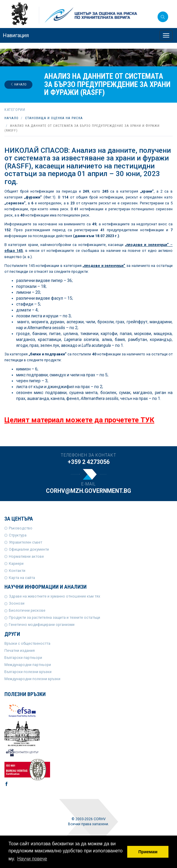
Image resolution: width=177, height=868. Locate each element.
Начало (18, 84)
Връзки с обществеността (27, 643)
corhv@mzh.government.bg (88, 491)
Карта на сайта (22, 578)
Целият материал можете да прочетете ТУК (79, 420)
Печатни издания (20, 650)
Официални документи (29, 549)
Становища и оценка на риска (54, 118)
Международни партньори (28, 665)
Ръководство (21, 528)
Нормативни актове (26, 556)
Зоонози (17, 603)
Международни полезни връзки (32, 679)
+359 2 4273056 (89, 462)
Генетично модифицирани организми (42, 625)
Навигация (16, 35)
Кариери (16, 563)
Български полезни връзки (28, 672)
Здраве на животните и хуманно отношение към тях (54, 596)
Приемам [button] (148, 852)
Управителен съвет (25, 542)
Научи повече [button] (32, 859)
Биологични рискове (27, 610)
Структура (18, 535)
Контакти (17, 571)
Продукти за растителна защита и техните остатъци (54, 617)
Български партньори (23, 658)
